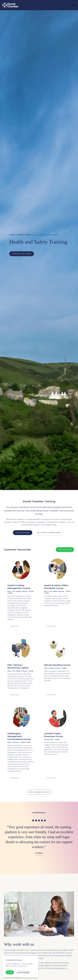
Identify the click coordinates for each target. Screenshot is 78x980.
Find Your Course (65, 550)
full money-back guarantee (55, 968)
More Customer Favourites (39, 792)
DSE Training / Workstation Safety (18, 666)
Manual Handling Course (57, 665)
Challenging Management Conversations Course (19, 736)
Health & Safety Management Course (19, 587)
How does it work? (23, 533)
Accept (10, 972)
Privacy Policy (23, 966)
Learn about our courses (22, 254)
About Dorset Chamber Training (49, 533)
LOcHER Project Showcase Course (53, 735)
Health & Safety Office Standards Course (56, 587)
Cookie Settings (23, 972)
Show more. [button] (13, 966)
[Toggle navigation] (74, 5)
